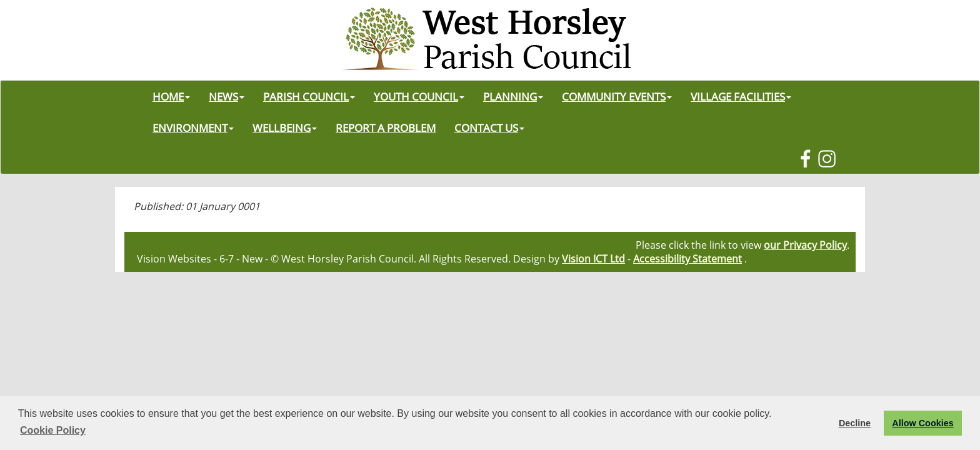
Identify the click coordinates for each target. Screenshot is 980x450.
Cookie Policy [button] (53, 430)
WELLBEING (285, 127)
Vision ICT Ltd (593, 259)
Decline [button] (855, 423)
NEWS (227, 96)
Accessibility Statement (687, 259)
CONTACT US (489, 127)
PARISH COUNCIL (309, 96)
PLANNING (513, 96)
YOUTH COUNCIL (419, 96)
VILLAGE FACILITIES (741, 96)
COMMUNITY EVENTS (617, 96)
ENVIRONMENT (193, 127)
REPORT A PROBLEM (386, 127)
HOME (171, 96)
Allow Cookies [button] (922, 423)
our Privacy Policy (805, 245)
